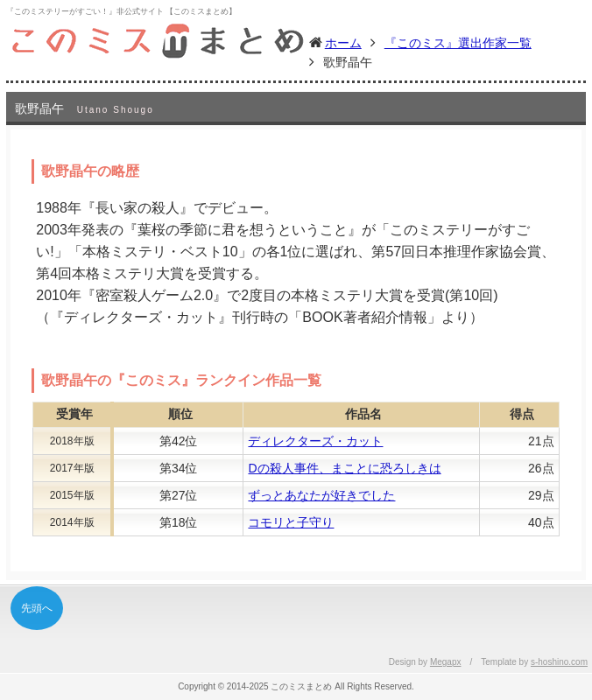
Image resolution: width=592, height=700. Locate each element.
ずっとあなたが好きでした (321, 495)
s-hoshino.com (559, 662)
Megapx (446, 662)
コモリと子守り (291, 522)
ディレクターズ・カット (315, 441)
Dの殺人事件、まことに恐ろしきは (344, 468)
